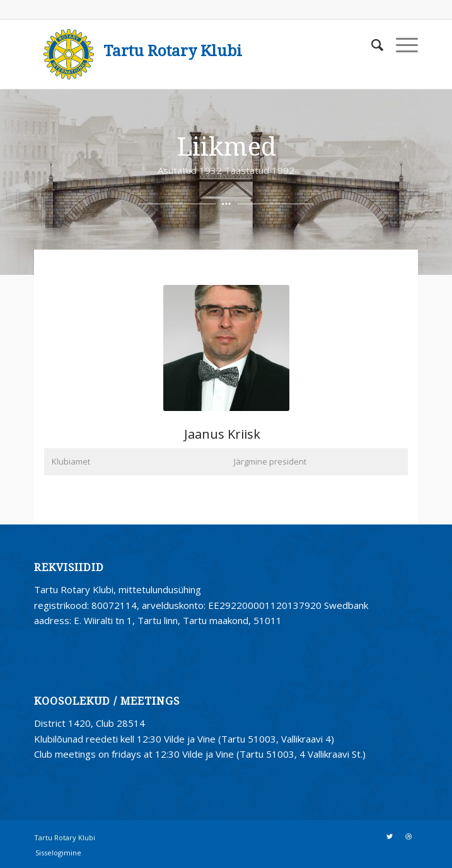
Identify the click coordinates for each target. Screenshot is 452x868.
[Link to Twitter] (390, 836)
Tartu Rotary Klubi (173, 51)
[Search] (371, 45)
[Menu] (401, 45)
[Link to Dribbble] (409, 836)
